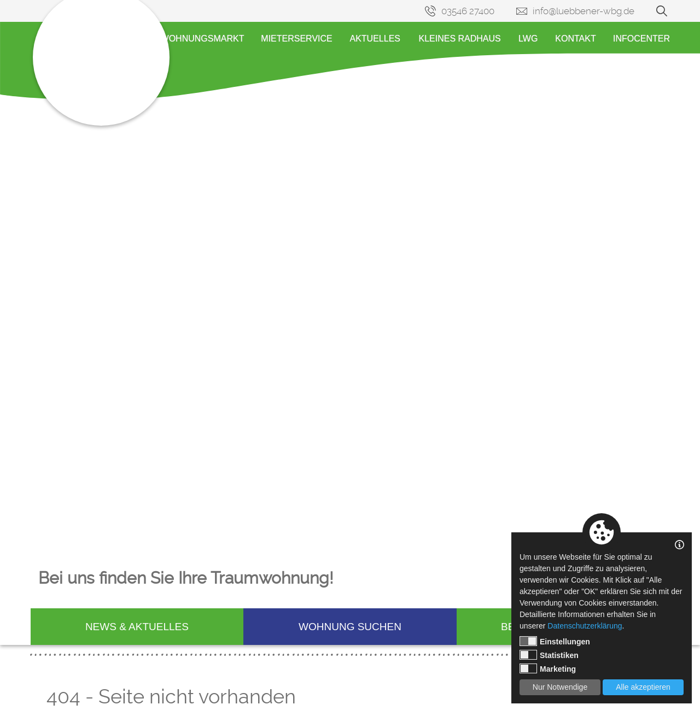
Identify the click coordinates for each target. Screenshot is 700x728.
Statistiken (549, 655)
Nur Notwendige (560, 687)
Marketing (548, 668)
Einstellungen (555, 641)
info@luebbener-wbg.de (584, 11)
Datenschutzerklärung (585, 626)
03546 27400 (468, 11)
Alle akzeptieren (643, 687)
